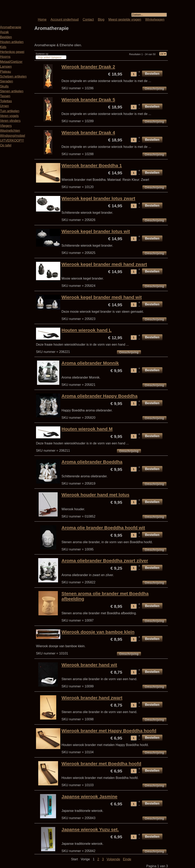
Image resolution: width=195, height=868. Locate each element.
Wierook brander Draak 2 (88, 67)
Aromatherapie (11, 27)
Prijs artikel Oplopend (50, 57)
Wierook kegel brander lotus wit (96, 231)
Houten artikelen (12, 42)
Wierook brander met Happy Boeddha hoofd (109, 731)
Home (42, 19)
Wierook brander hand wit (89, 665)
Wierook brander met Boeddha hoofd (101, 764)
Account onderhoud (65, 19)
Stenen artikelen (12, 91)
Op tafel (6, 145)
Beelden (6, 37)
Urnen (4, 106)
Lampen (6, 67)
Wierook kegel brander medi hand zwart (104, 264)
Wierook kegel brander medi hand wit (102, 297)
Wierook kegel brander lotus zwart (98, 198)
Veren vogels (9, 116)
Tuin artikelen (10, 111)
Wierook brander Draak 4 (88, 133)
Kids (3, 47)
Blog (101, 19)
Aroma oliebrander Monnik (90, 363)
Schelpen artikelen (13, 76)
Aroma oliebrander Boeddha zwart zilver (105, 561)
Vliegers (6, 126)
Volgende (113, 859)
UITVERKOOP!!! (12, 140)
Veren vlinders (10, 121)
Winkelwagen (155, 19)
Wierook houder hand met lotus (95, 495)
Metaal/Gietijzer (11, 62)
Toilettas (6, 101)
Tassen (5, 96)
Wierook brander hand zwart (92, 698)
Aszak (4, 32)
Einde (127, 859)
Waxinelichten (10, 131)
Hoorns (5, 57)
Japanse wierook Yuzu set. (90, 830)
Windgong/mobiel (13, 136)
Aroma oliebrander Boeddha (92, 462)
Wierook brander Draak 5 (88, 100)
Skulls (4, 86)
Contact (88, 19)
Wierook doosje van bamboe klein (98, 632)
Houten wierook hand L (87, 330)
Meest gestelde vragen (125, 19)
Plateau (5, 72)
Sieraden (6, 81)
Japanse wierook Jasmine (89, 797)
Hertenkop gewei (12, 52)
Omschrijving (154, 89)
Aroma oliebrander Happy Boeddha (100, 396)
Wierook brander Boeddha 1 (92, 166)
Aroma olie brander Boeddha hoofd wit (103, 528)
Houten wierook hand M (87, 429)
